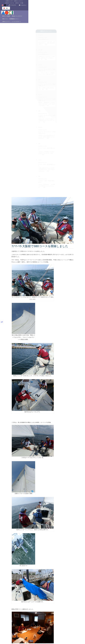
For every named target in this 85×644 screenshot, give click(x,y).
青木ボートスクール (28, 2)
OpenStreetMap (25, 611)
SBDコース (29, 12)
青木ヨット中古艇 (38, 2)
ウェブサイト (32, 553)
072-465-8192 (55, 2)
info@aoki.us (66, 2)
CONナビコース (48, 12)
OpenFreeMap (21, 611)
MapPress (19, 611)
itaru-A (42, 515)
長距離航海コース (38, 12)
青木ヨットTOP (9, 2)
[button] (16, 599)
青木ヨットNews (9, 12)
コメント (31, 528)
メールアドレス (32, 548)
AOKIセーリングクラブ (20, 12)
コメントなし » (68, 515)
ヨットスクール (59, 515)
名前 (30, 544)
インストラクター (58, 12)
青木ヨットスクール (18, 2)
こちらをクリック (65, 624)
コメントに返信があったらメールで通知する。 (32, 560)
